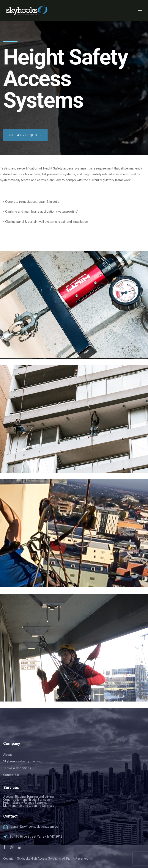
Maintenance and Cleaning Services (29, 806)
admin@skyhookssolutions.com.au (34, 827)
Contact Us (11, 775)
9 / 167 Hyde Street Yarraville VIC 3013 (36, 837)
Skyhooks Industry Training (22, 761)
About (8, 755)
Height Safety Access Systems (25, 803)
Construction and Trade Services (27, 800)
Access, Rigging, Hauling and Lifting (29, 797)
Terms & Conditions (17, 768)
